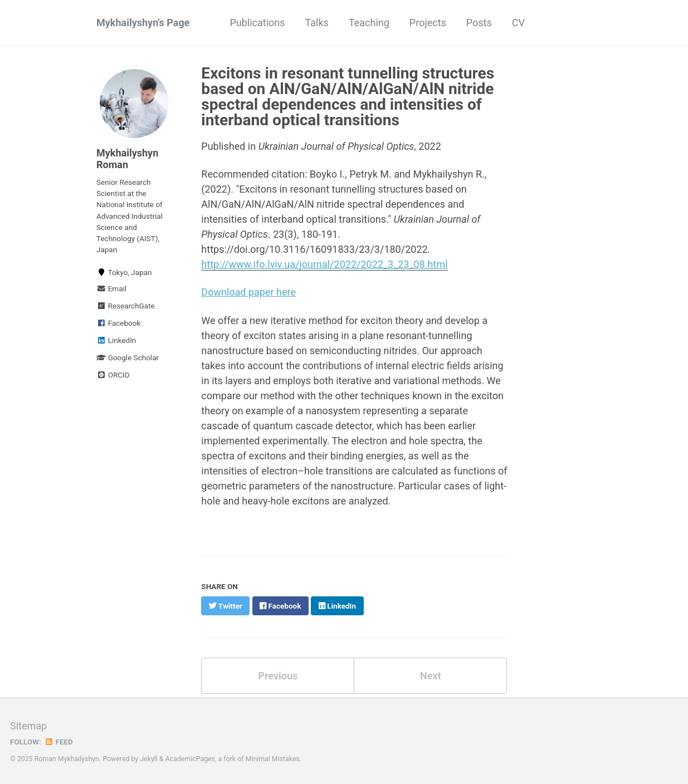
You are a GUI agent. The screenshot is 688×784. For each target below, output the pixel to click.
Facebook (118, 323)
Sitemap (28, 726)
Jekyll (149, 759)
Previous (278, 676)
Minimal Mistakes (273, 759)
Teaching (369, 23)
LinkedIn (116, 340)
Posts (479, 23)
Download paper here (248, 292)
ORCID (113, 375)
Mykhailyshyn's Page (143, 23)
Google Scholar (128, 357)
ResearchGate (126, 306)
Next (431, 676)
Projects (428, 23)
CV (518, 23)
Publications (257, 23)
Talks (317, 23)
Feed (58, 742)
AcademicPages (190, 759)
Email (111, 288)
